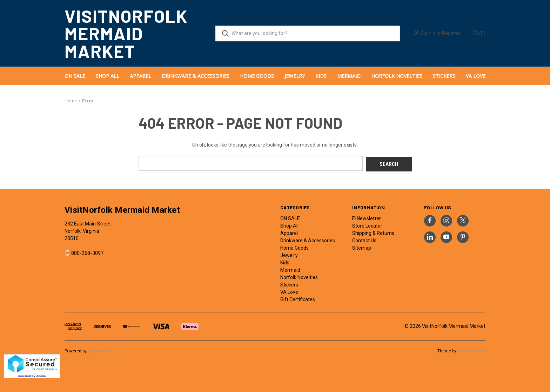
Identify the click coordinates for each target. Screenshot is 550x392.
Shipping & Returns (373, 232)
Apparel (140, 76)
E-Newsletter (367, 217)
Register (451, 33)
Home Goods (257, 76)
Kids (321, 76)
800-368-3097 (87, 252)
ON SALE (75, 76)
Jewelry (295, 76)
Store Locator (367, 225)
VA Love (476, 76)
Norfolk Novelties (397, 76)
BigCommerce (102, 350)
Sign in (428, 33)
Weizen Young (471, 350)
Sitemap (362, 247)
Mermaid (349, 76)
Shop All (108, 76)
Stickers (444, 76)
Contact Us (364, 239)
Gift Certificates (298, 298)
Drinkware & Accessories (196, 76)
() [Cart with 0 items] (479, 33)
